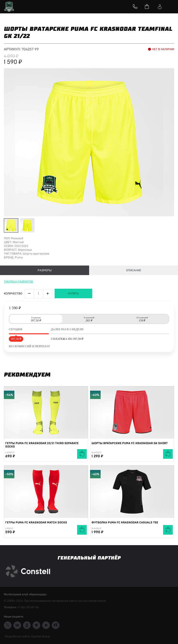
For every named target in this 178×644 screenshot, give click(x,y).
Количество (13, 293)
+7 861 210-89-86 (28, 607)
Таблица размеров (18, 282)
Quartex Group (40, 636)
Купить (73, 293)
